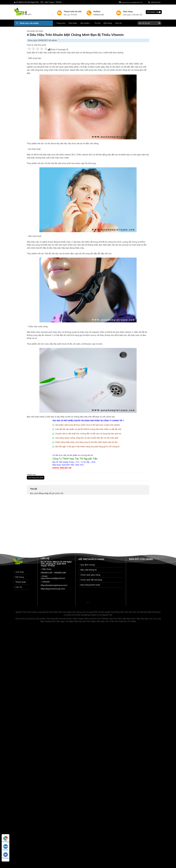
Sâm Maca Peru (129, 619)
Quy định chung (88, 565)
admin (54, 40)
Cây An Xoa (20, 619)
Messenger (6, 856)
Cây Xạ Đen (41, 619)
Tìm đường (6, 839)
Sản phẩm (86, 23)
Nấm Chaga (78, 619)
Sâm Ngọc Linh (103, 621)
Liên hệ (118, 23)
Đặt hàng (108, 23)
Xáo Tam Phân (116, 619)
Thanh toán (21, 582)
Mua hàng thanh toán (90, 585)
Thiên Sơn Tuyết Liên (118, 621)
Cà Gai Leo (31, 619)
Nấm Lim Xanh (90, 619)
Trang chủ (61, 23)
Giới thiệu (73, 23)
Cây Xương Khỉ (53, 619)
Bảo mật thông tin (89, 570)
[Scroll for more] (88, 603)
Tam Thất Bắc (103, 619)
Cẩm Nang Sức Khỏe (35, 31)
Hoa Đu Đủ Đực (66, 619)
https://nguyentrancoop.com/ (53, 589)
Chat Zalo (6, 847)
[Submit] (159, 23)
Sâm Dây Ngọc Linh (145, 619)
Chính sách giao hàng (90, 575)
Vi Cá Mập (132, 621)
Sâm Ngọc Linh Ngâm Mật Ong (69, 621)
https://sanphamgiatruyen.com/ (54, 585)
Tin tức (97, 23)
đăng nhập (44, 493)
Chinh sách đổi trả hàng (91, 580)
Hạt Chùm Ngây (89, 621)
